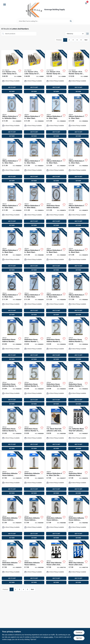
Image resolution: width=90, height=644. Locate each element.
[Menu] (5, 5)
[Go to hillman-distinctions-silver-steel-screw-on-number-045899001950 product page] (56, 117)
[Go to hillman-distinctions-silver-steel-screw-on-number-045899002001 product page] (78, 161)
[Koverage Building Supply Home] (34, 10)
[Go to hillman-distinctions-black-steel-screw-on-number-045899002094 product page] (12, 295)
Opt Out (79, 638)
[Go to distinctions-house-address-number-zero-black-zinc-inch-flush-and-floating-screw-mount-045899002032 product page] (56, 206)
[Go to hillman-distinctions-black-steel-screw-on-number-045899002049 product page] (78, 206)
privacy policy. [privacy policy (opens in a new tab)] (49, 637)
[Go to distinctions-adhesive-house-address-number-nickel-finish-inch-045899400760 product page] (56, 518)
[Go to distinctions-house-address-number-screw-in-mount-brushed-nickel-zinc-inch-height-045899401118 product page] (34, 340)
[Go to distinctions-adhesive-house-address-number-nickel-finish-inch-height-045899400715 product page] (34, 474)
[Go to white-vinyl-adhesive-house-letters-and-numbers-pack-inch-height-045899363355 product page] (78, 563)
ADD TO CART (12, 87)
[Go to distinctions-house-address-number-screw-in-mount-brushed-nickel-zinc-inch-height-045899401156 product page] (34, 384)
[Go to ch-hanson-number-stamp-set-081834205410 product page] (78, 72)
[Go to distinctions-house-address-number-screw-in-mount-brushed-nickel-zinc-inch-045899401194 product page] (34, 429)
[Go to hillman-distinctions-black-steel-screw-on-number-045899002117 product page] (56, 295)
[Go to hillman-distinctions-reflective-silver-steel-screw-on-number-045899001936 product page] (12, 117)
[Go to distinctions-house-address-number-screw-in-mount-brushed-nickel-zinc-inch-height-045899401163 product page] (56, 384)
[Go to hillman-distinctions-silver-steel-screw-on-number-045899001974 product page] (12, 161)
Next (86, 40)
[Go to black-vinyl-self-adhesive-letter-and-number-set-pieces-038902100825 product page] (56, 429)
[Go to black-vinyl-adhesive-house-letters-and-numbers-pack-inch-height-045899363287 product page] (56, 563)
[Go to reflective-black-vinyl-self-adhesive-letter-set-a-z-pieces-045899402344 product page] (78, 429)
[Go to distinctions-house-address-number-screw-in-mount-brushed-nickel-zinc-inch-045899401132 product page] (78, 340)
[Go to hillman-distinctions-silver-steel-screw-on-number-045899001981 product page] (34, 161)
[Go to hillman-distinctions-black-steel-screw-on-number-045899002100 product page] (34, 295)
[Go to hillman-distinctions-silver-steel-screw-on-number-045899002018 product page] (12, 206)
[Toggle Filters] (87, 34)
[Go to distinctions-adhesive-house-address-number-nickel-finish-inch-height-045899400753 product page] (34, 518)
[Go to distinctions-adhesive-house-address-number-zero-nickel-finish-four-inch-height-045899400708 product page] (12, 474)
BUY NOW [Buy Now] (12, 92)
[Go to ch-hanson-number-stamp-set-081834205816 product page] (56, 72)
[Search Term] (45, 21)
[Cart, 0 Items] (86, 3)
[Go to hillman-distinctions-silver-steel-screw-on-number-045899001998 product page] (56, 161)
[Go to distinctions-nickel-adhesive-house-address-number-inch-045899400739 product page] (78, 474)
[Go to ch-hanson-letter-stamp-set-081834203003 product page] (12, 72)
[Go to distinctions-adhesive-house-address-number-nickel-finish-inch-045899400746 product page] (12, 518)
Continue (79, 633)
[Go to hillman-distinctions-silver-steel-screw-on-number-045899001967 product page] (78, 117)
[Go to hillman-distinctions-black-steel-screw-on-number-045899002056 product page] (12, 250)
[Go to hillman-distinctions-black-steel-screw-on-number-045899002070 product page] (56, 250)
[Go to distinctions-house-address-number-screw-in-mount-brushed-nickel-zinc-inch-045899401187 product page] (12, 429)
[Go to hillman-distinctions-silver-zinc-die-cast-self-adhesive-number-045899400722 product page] (56, 474)
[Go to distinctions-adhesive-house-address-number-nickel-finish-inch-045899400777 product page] (78, 518)
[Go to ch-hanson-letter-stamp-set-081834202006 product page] (34, 72)
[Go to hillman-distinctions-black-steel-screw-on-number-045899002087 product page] (78, 250)
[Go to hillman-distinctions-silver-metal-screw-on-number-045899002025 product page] (34, 206)
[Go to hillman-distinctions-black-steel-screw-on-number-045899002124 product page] (78, 295)
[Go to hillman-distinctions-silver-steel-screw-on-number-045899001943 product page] (34, 117)
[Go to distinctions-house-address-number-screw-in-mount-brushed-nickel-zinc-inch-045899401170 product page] (78, 384)
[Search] (71, 21)
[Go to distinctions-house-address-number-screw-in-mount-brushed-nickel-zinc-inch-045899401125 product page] (56, 340)
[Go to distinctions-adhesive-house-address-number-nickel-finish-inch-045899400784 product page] (12, 563)
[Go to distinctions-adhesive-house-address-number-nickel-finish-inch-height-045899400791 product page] (34, 563)
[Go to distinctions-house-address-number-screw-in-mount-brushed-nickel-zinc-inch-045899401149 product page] (12, 384)
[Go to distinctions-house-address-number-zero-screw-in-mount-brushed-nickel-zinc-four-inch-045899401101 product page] (12, 340)
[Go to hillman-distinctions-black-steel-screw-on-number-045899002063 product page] (34, 250)
